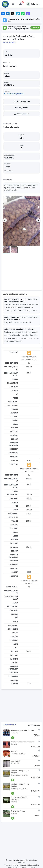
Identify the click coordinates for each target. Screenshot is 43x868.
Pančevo (14, 435)
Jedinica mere (12, 363)
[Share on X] (13, 14)
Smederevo (13, 405)
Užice (15, 424)
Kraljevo (14, 387)
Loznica (14, 390)
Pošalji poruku (21, 108)
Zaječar (14, 413)
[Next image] (38, 220)
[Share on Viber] (28, 14)
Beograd (14, 456)
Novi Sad (14, 432)
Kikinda (14, 428)
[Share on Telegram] (18, 14)
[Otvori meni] (13, 4)
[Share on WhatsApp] (23, 14)
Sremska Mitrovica (13, 444)
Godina (15, 460)
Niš (17, 394)
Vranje (15, 409)
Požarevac (13, 402)
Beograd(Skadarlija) (11, 374)
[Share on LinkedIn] (8, 14)
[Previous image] (5, 220)
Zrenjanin (13, 453)
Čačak (15, 379)
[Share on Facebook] (3, 14)
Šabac (15, 420)
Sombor (15, 439)
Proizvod (14, 352)
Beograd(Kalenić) (11, 368)
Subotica (14, 449)
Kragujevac (13, 383)
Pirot (15, 398)
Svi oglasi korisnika (21, 101)
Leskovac (14, 417)
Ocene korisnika (21, 114)
